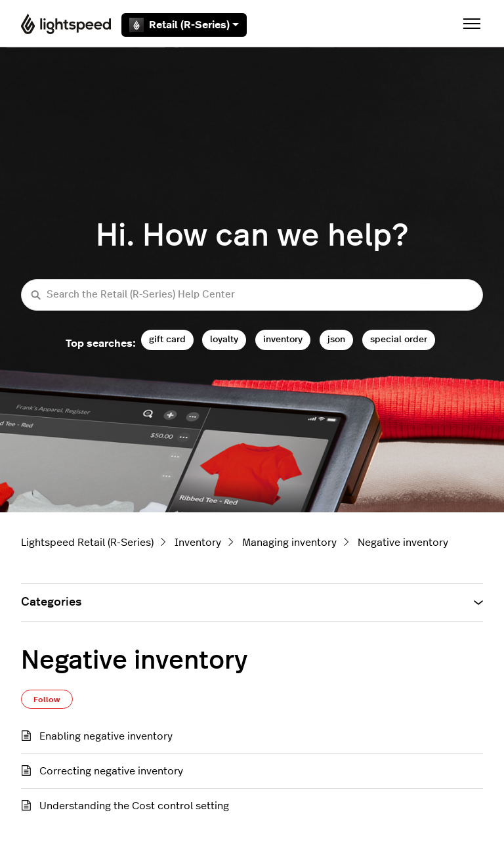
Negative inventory (403, 543)
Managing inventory (289, 543)
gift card (167, 339)
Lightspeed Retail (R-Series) (87, 543)
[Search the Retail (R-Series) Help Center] (252, 295)
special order (399, 339)
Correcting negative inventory (111, 771)
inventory (283, 339)
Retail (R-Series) (184, 25)
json (336, 339)
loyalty (224, 339)
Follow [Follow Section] (47, 700)
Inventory (198, 543)
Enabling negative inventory (106, 736)
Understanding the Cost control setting (134, 806)
